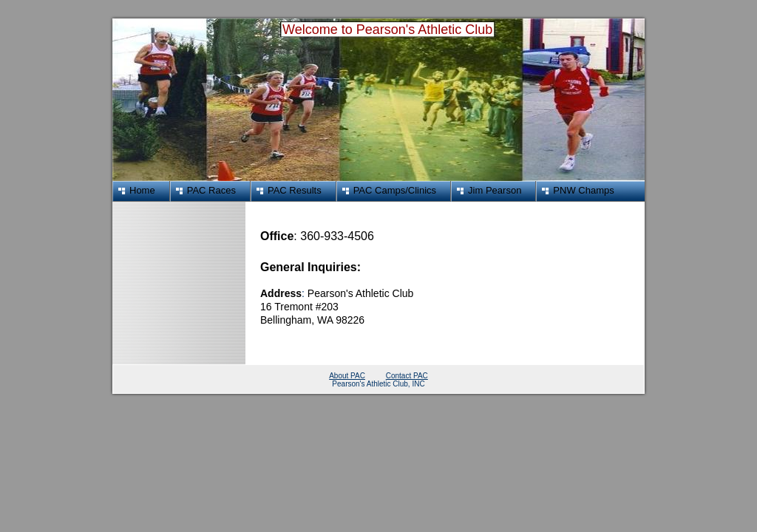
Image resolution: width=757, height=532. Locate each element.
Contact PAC (407, 376)
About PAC (347, 376)
